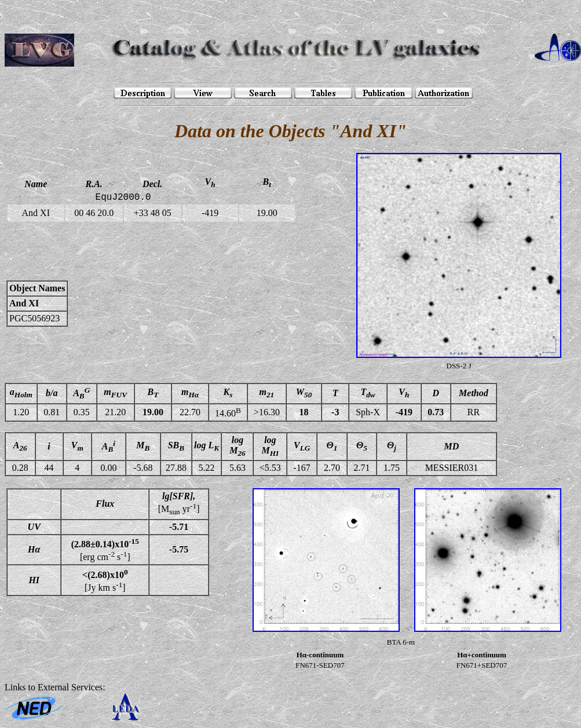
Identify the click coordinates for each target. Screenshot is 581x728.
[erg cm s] (105, 550)
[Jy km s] (105, 580)
